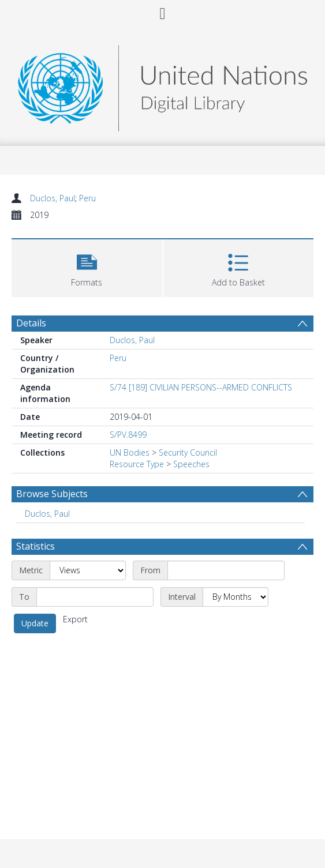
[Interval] (236, 597)
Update (35, 623)
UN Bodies (130, 452)
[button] (87, 267)
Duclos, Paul (53, 198)
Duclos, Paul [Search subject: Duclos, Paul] (47, 514)
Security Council (188, 452)
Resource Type (137, 464)
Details (31, 323)
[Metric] (88, 570)
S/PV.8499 (128, 435)
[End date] (95, 597)
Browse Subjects (52, 494)
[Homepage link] (162, 85)
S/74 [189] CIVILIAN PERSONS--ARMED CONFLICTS (201, 387)
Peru (87, 198)
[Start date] (226, 570)
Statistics (36, 546)
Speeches (191, 464)
